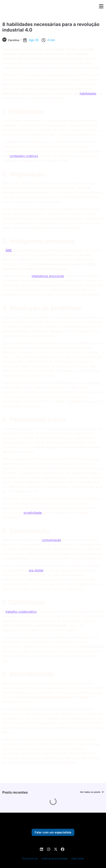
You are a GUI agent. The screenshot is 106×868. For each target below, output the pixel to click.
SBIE (9, 250)
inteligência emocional (48, 276)
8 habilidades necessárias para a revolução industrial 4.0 (51, 27)
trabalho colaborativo (21, 612)
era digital (36, 570)
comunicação (51, 540)
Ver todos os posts (90, 792)
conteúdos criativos (24, 156)
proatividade (33, 513)
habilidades (88, 93)
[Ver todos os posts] (103, 792)
